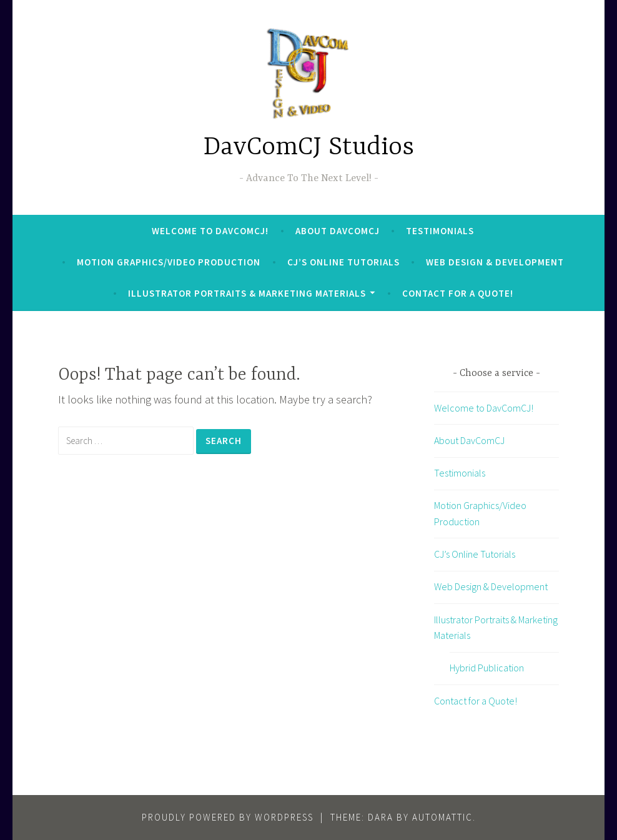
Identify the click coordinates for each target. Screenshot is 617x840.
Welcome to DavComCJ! (210, 231)
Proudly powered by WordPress (228, 817)
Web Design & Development (495, 262)
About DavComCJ (338, 231)
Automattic (442, 817)
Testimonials (440, 231)
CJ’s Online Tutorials (343, 262)
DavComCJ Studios (309, 148)
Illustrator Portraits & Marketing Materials (247, 293)
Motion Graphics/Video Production (169, 262)
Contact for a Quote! (458, 293)
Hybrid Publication (487, 668)
